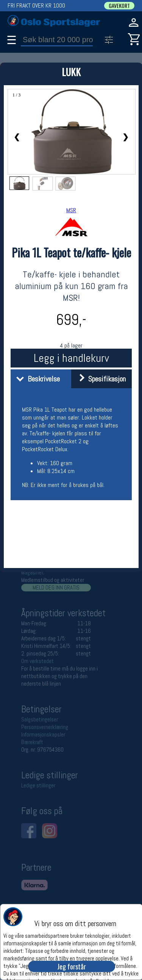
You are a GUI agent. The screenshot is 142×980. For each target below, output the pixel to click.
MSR (71, 210)
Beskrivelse (36, 379)
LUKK (71, 72)
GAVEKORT (119, 6)
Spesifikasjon (99, 379)
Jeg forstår (72, 966)
